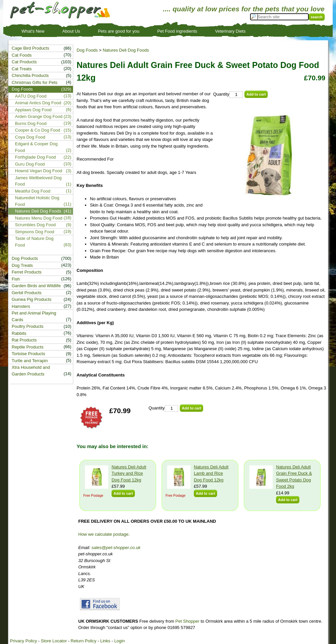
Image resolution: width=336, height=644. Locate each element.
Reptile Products (27, 347)
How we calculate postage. (104, 534)
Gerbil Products (27, 293)
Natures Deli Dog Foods (126, 50)
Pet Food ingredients (177, 31)
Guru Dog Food (30, 164)
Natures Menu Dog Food (39, 218)
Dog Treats (22, 265)
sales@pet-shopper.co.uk (116, 548)
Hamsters (21, 306)
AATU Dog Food (31, 96)
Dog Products (25, 258)
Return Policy (83, 641)
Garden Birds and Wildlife (36, 286)
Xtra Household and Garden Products (31, 371)
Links (105, 641)
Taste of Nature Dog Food (34, 242)
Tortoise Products (28, 354)
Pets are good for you (119, 31)
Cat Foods (22, 55)
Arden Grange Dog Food (39, 116)
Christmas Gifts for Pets (34, 82)
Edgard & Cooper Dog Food (36, 147)
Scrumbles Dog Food (35, 225)
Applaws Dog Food (33, 110)
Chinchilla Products (30, 75)
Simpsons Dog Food (35, 232)
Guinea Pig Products (31, 299)
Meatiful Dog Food (33, 191)
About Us (71, 31)
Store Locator (54, 641)
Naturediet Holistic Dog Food (37, 201)
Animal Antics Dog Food (38, 103)
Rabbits (19, 333)
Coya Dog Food (30, 137)
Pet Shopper (187, 621)
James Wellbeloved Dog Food (38, 181)
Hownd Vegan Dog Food (39, 171)
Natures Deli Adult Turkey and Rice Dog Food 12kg (129, 473)
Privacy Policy (23, 641)
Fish (16, 279)
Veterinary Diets (230, 31)
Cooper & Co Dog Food (38, 130)
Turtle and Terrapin (30, 361)
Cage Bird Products (30, 48)
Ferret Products (27, 272)
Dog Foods (87, 50)
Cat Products (24, 62)
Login (120, 641)
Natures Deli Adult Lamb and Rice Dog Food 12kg (211, 473)
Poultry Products (27, 326)
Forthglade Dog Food (35, 157)
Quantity (221, 94)
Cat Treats (22, 69)
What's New (33, 31)
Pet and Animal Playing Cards (34, 316)
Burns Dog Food (31, 123)
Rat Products (24, 340)
